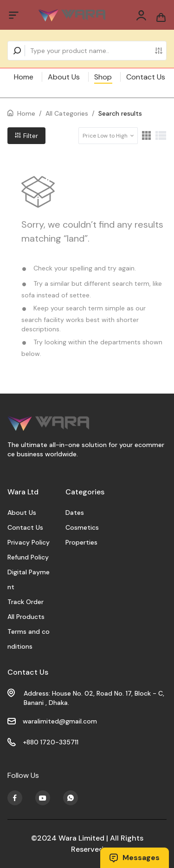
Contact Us (146, 77)
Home (24, 77)
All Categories (67, 113)
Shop (103, 77)
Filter (26, 136)
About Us (64, 77)
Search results (120, 113)
